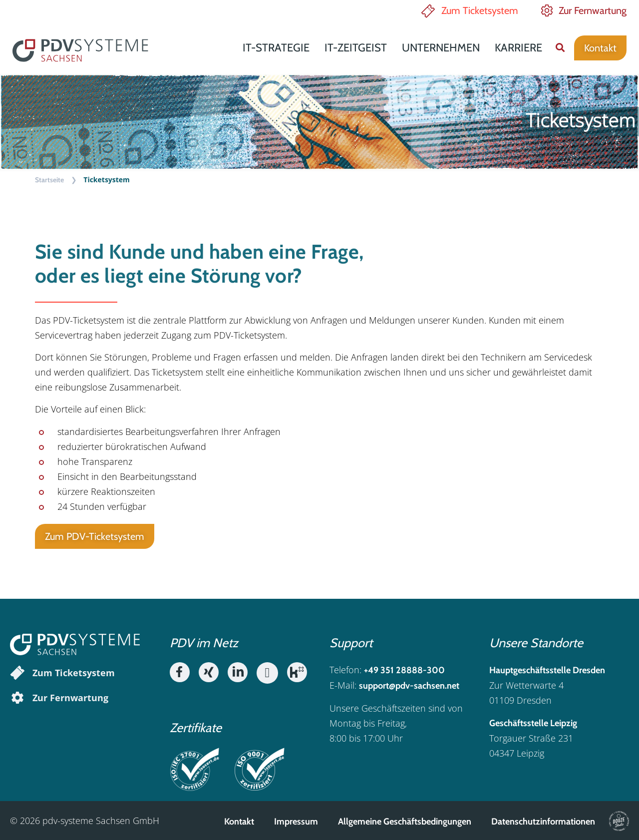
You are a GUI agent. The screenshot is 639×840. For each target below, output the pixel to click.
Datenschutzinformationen (543, 822)
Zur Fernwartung (593, 10)
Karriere (518, 48)
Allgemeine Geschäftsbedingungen (405, 822)
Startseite (49, 180)
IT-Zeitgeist (356, 48)
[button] (560, 48)
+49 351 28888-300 (404, 670)
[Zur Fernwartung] (17, 698)
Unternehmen (441, 48)
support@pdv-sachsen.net (409, 686)
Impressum (296, 822)
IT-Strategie (276, 48)
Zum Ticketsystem (480, 10)
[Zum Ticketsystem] (17, 673)
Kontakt (239, 822)
